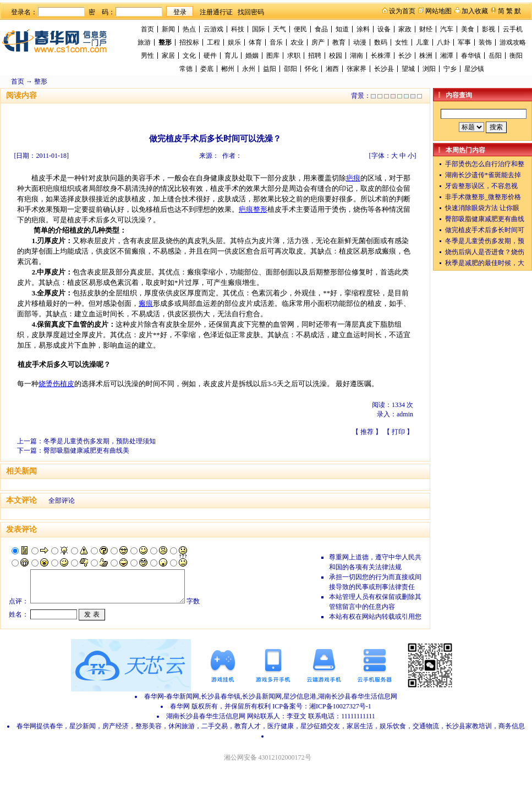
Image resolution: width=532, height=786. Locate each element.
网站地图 (438, 11)
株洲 (426, 56)
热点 (189, 29)
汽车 (447, 29)
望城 (408, 69)
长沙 (405, 56)
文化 (189, 56)
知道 (342, 29)
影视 (489, 29)
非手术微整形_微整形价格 (483, 197)
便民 (300, 29)
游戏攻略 (513, 42)
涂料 (363, 29)
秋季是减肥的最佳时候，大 (485, 263)
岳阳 (495, 56)
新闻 (168, 29)
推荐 (367, 432)
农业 (297, 42)
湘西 (332, 69)
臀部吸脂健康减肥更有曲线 (485, 219)
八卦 (443, 42)
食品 (321, 29)
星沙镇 (474, 69)
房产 (318, 42)
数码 (381, 42)
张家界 (357, 69)
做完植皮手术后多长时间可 (485, 230)
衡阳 (516, 56)
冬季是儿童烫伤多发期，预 (485, 241)
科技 (238, 29)
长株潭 (381, 56)
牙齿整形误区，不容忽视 (481, 186)
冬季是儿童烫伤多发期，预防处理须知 (100, 441)
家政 (405, 29)
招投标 (189, 42)
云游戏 (213, 29)
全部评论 (62, 501)
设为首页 (402, 11)
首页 (147, 29)
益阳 (270, 69)
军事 (464, 42)
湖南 (357, 56)
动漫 (360, 42)
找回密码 (251, 12)
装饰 (485, 42)
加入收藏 (475, 11)
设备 (384, 29)
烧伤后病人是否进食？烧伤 (485, 252)
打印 (398, 432)
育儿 (231, 56)
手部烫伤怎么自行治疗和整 (485, 164)
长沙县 (384, 69)
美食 (468, 29)
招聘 (315, 56)
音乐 (276, 42)
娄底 (207, 69)
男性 (147, 56)
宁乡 (450, 69)
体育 (255, 42)
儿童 (423, 42)
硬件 (210, 56)
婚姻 (252, 56)
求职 (294, 56)
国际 (259, 29)
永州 (249, 69)
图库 (273, 56)
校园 (336, 56)
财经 (426, 29)
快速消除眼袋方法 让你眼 (482, 208)
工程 (213, 42)
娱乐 (234, 42)
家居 (168, 56)
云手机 (513, 29)
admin (405, 414)
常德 (186, 69)
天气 (279, 29)
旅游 (144, 42)
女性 (402, 42)
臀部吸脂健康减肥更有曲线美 (86, 450)
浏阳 (429, 69)
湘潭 (447, 56)
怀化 (311, 69)
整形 (165, 42)
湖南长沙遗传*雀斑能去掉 (483, 175)
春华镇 (471, 56)
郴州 (228, 69)
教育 (339, 42)
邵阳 (290, 69)
